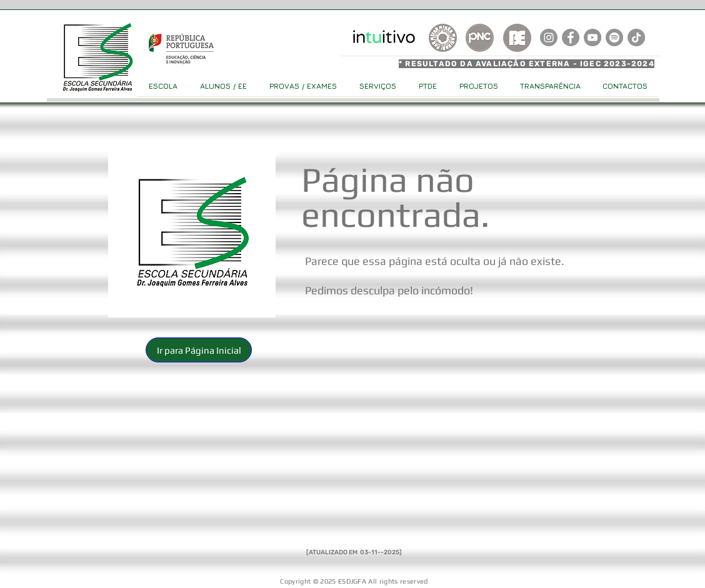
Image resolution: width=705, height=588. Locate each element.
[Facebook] (571, 37)
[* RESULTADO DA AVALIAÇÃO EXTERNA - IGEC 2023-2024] (528, 64)
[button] (199, 350)
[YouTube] (592, 37)
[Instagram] (549, 37)
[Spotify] (614, 37)
